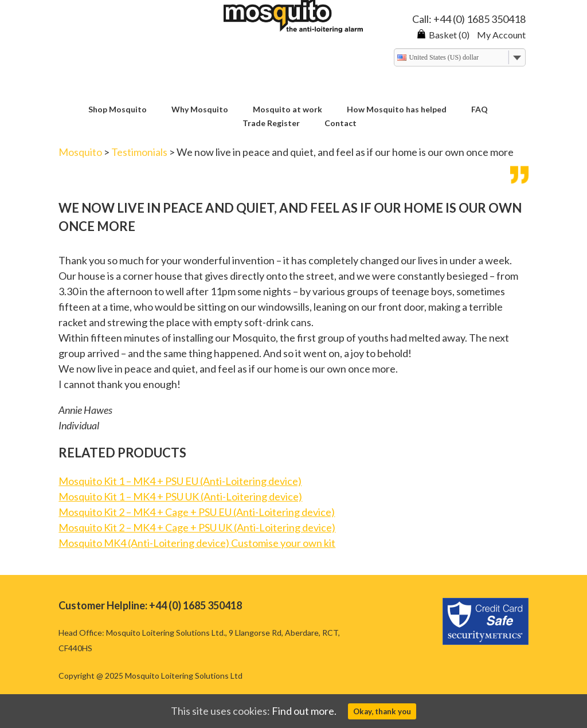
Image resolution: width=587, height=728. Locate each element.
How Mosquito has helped (397, 110)
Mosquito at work (287, 110)
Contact (341, 124)
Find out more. (304, 711)
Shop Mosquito (118, 110)
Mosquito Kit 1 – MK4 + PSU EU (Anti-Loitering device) (180, 481)
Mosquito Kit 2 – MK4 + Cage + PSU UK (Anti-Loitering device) (197, 527)
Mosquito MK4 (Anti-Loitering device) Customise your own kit (197, 543)
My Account (501, 35)
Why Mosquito (200, 110)
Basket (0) (443, 35)
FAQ (480, 110)
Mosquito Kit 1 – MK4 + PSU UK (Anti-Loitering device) (180, 496)
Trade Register (271, 124)
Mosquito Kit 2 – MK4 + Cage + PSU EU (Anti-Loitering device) (197, 512)
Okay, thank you (382, 711)
